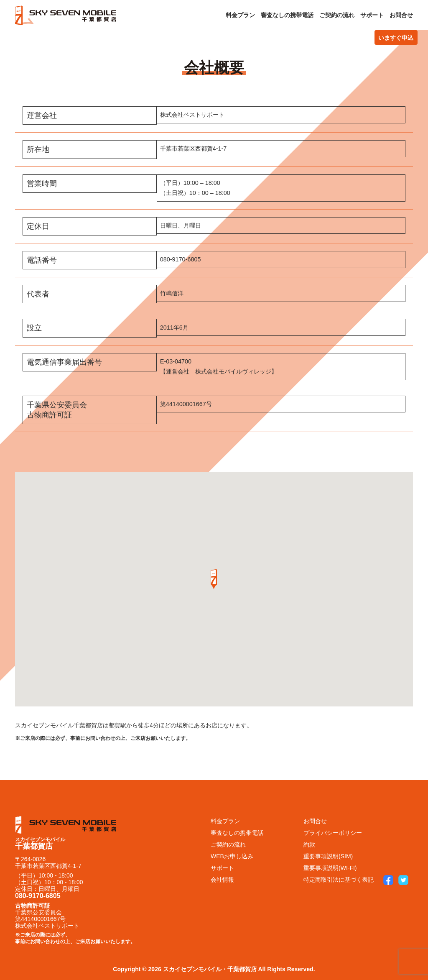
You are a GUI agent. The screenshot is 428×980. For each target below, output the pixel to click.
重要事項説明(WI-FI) (330, 868)
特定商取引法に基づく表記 (339, 880)
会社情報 (222, 880)
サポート (372, 15)
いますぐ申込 (396, 38)
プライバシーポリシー (333, 833)
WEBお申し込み (232, 856)
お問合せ (401, 15)
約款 (309, 844)
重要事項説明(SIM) (328, 856)
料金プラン (240, 15)
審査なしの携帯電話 (287, 15)
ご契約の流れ (337, 15)
